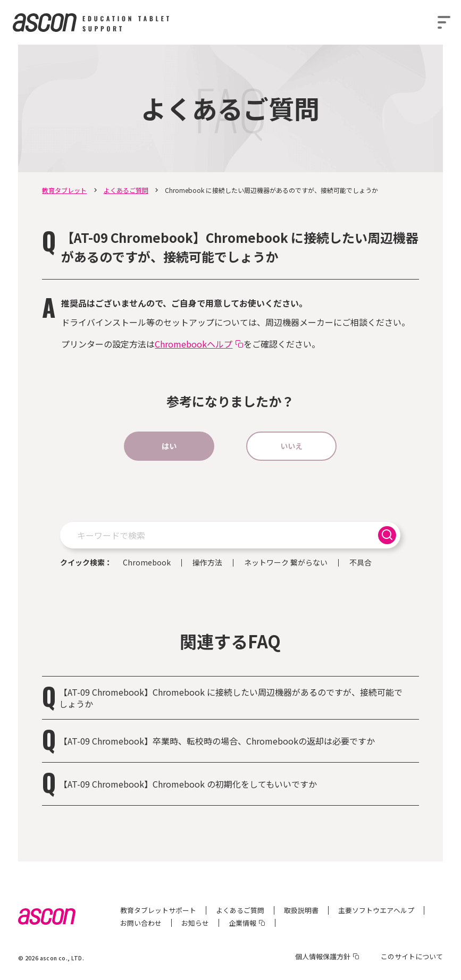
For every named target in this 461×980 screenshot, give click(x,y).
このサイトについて (412, 956)
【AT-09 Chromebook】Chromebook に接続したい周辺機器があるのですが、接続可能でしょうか (231, 698)
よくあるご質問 (126, 190)
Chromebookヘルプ (194, 344)
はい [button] (169, 446)
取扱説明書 (301, 910)
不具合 (361, 563)
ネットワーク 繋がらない (286, 563)
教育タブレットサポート (158, 910)
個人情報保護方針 (323, 956)
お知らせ (195, 923)
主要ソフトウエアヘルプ (376, 910)
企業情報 (242, 923)
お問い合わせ (141, 923)
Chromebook (147, 563)
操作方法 (207, 563)
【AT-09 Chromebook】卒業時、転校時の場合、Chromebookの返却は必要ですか (217, 741)
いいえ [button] (291, 446)
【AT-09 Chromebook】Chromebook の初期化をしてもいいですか (188, 784)
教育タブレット (64, 190)
